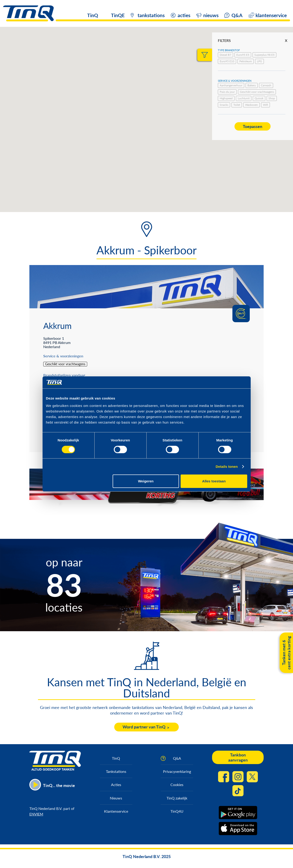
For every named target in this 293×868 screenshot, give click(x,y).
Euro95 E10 (227, 61)
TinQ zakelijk (177, 798)
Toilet (237, 105)
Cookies (177, 785)
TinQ (93, 15)
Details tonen (227, 467)
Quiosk (259, 98)
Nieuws (116, 798)
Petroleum (246, 61)
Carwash (266, 85)
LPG (259, 61)
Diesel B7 (225, 55)
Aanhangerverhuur (231, 85)
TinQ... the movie (59, 785)
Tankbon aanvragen (238, 757)
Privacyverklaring (177, 771)
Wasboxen (251, 105)
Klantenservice (116, 811)
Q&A (237, 15)
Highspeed (226, 98)
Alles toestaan (214, 481)
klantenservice (271, 15)
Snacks (224, 105)
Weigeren (146, 481)
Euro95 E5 (243, 55)
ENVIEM (36, 814)
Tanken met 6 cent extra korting (286, 653)
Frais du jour (227, 92)
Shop (272, 98)
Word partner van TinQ (144, 727)
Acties (116, 785)
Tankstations (116, 771)
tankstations (151, 15)
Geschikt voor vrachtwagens (257, 92)
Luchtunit (244, 98)
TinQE (118, 15)
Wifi (265, 105)
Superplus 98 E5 (264, 55)
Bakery (252, 85)
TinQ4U (177, 811)
